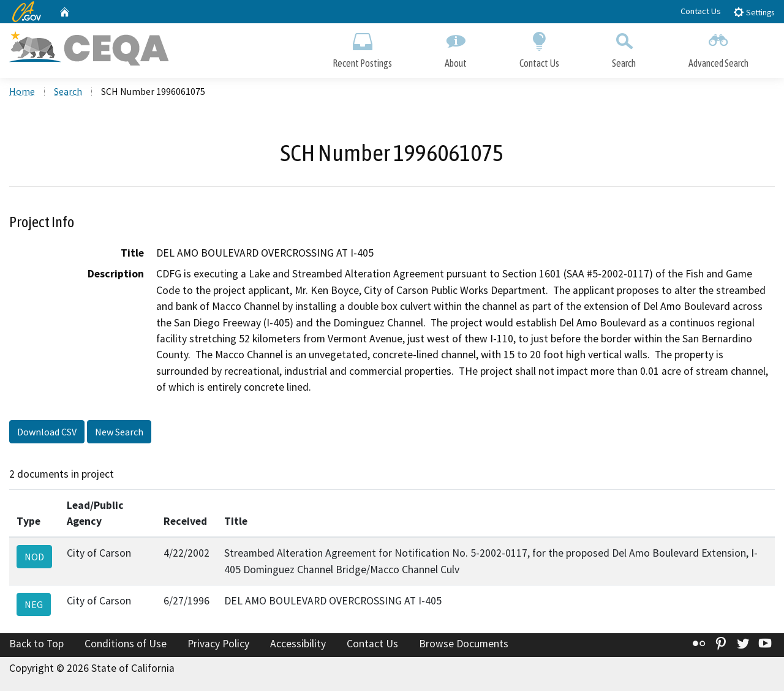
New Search (119, 432)
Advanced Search (718, 47)
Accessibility (298, 645)
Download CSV (47, 432)
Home (22, 92)
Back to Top (36, 645)
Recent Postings (362, 47)
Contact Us (701, 11)
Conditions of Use (126, 645)
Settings (754, 12)
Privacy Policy (218, 645)
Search (624, 47)
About (456, 47)
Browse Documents (464, 645)
